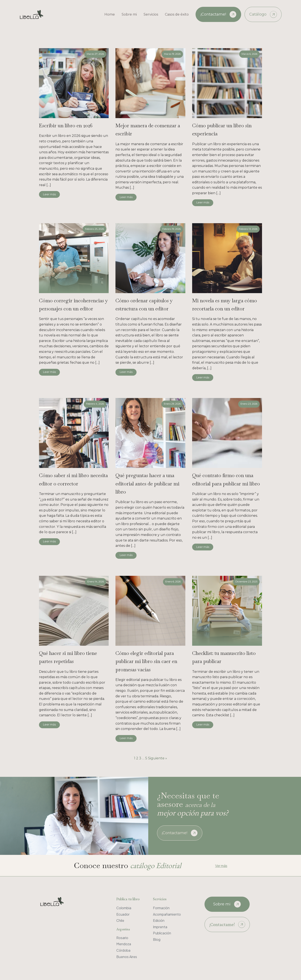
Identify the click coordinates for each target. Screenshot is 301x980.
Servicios (151, 14)
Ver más (221, 866)
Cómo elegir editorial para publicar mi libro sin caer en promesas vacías (146, 661)
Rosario (122, 938)
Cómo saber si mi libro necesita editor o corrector (73, 479)
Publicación (162, 933)
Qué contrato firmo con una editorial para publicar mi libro (226, 479)
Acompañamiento (167, 914)
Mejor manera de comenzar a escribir (148, 130)
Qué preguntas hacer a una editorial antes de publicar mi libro (147, 483)
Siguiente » (158, 758)
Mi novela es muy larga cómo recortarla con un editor (225, 305)
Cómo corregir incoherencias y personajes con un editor (73, 305)
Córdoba (123, 950)
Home (110, 14)
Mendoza (124, 944)
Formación (161, 908)
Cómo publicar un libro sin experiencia (222, 130)
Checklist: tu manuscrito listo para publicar (224, 657)
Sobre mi (129, 14)
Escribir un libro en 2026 (66, 125)
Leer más (49, 194)
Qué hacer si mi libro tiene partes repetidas (68, 657)
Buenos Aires (127, 957)
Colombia (124, 908)
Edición (159, 920)
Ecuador (123, 914)
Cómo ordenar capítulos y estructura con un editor (144, 305)
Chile (120, 920)
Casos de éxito (177, 14)
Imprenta (160, 927)
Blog (157, 939)
